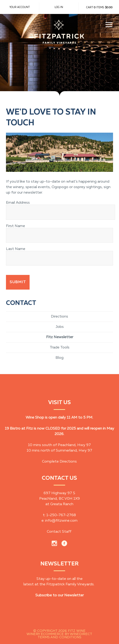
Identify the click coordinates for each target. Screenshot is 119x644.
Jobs (60, 327)
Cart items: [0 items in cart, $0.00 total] (99, 7)
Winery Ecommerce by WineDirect (59, 634)
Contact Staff (59, 532)
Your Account (20, 7)
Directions (59, 317)
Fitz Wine (59, 36)
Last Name (16, 249)
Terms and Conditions (59, 637)
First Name (15, 226)
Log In (59, 7)
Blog (59, 358)
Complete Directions (59, 462)
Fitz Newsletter (60, 337)
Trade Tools (60, 348)
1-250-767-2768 (61, 515)
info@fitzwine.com (61, 521)
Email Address (18, 203)
